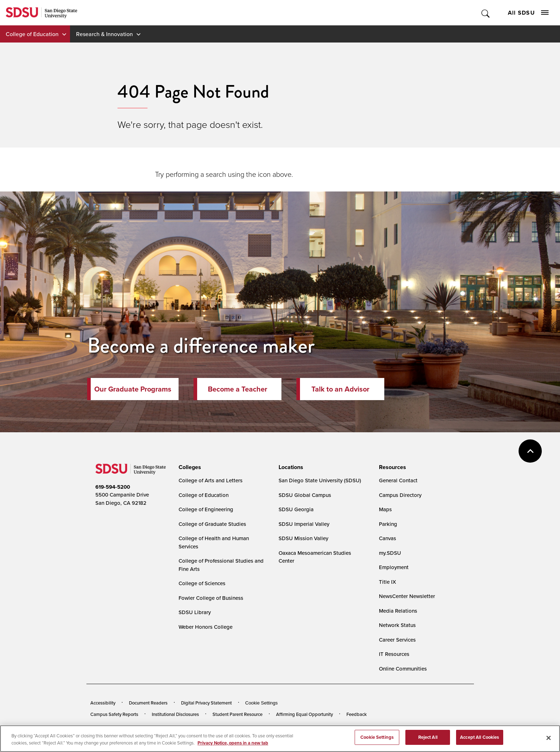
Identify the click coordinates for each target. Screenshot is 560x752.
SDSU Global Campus (305, 495)
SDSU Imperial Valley (304, 524)
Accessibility (103, 703)
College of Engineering (206, 509)
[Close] (549, 739)
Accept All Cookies (479, 739)
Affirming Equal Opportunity (304, 714)
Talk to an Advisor (340, 389)
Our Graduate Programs (133, 389)
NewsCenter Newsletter (407, 596)
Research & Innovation (104, 34)
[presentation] (189, 467)
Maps (385, 509)
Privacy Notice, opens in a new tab (233, 744)
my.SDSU (390, 553)
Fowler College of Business (211, 598)
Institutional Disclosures (175, 714)
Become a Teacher (237, 389)
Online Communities (403, 669)
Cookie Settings (262, 703)
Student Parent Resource (237, 714)
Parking (388, 524)
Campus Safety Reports (114, 714)
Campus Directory (400, 495)
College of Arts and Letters (211, 480)
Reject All (428, 739)
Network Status (397, 625)
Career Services (397, 640)
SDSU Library (195, 612)
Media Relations (398, 611)
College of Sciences (202, 583)
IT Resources (394, 654)
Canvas (387, 538)
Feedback (357, 714)
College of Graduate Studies (212, 524)
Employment (394, 567)
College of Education (32, 34)
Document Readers (148, 703)
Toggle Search (486, 13)
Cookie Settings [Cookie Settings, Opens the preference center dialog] (377, 739)
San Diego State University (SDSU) (320, 480)
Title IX (387, 582)
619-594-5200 (113, 487)
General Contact (398, 480)
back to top (530, 451)
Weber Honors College (206, 627)
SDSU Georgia (296, 509)
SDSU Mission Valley (303, 538)
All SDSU (528, 13)
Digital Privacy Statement (206, 703)
